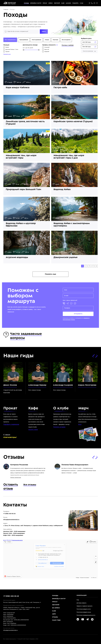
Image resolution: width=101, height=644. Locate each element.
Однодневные (24, 40)
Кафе (63, 3)
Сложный (47, 47)
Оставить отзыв (11, 487)
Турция (7, 52)
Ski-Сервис (56, 608)
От (83, 40)
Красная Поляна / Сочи (12, 50)
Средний (47, 52)
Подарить (75, 3)
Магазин (68, 3)
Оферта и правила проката (84, 606)
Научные (55, 40)
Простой (47, 50)
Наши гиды (56, 620)
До (83, 45)
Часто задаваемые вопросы (23, 336)
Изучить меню (33, 430)
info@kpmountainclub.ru (11, 520)
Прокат (45, 3)
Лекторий (57, 3)
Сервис (51, 3)
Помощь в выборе (68, 45)
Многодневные (36, 40)
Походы (26, 3)
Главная (6, 10)
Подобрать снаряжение (11, 424)
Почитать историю (59, 427)
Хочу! (80, 424)
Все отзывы (30, 485)
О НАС (82, 3)
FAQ (78, 600)
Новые (47, 40)
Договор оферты (81, 603)
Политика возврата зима (84, 612)
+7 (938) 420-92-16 (11, 596)
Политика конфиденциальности (86, 615)
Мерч (54, 614)
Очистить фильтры (89, 51)
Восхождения (66, 40)
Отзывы (55, 617)
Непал (7, 47)
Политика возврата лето (84, 609)
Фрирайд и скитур (36, 3)
